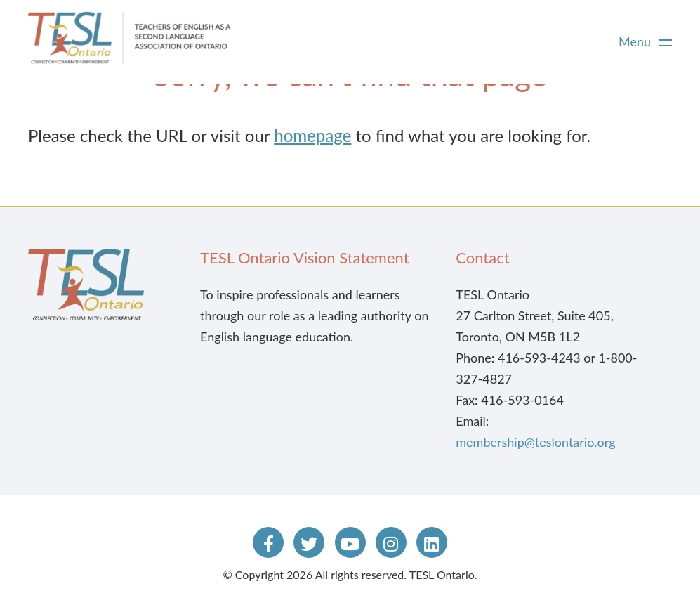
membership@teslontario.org (535, 442)
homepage (312, 135)
